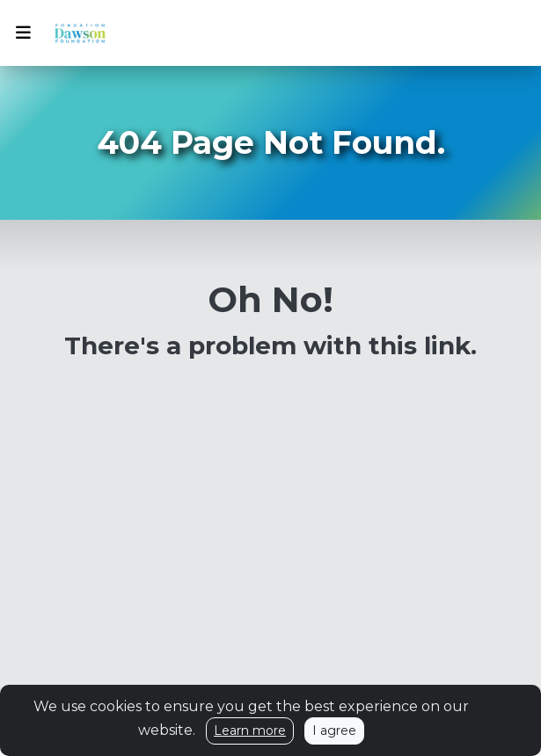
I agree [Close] (334, 731)
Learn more (250, 731)
